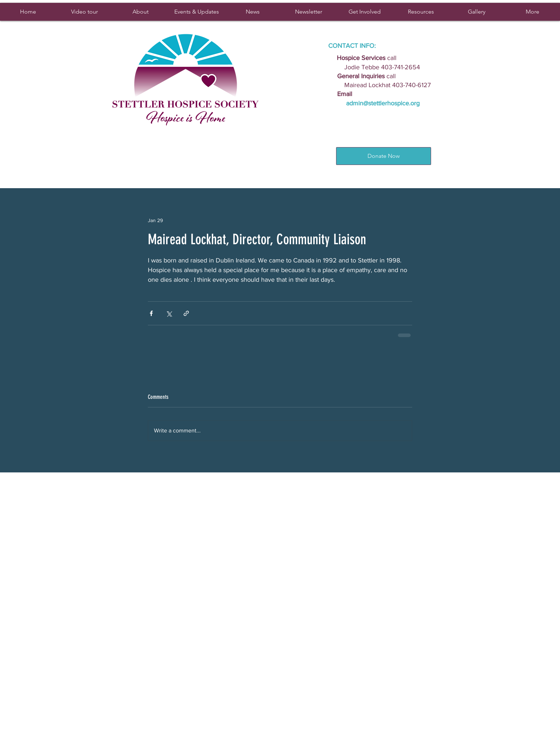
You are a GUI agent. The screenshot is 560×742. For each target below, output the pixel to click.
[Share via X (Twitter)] (169, 313)
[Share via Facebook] (151, 313)
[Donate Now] (384, 156)
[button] (196, 12)
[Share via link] (186, 313)
